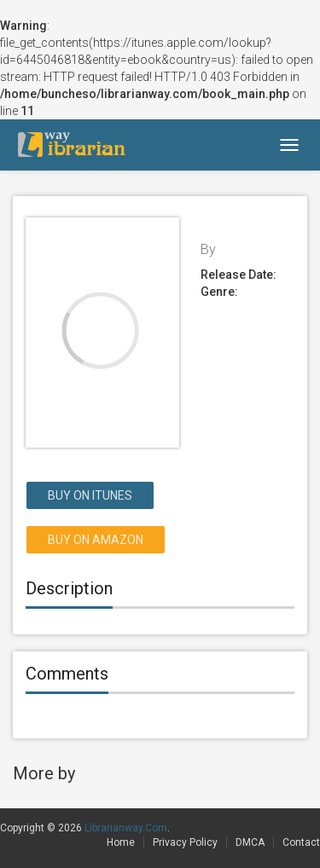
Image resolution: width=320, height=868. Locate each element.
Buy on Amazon (96, 540)
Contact (301, 842)
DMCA (250, 842)
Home (121, 842)
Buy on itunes (90, 495)
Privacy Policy (185, 842)
